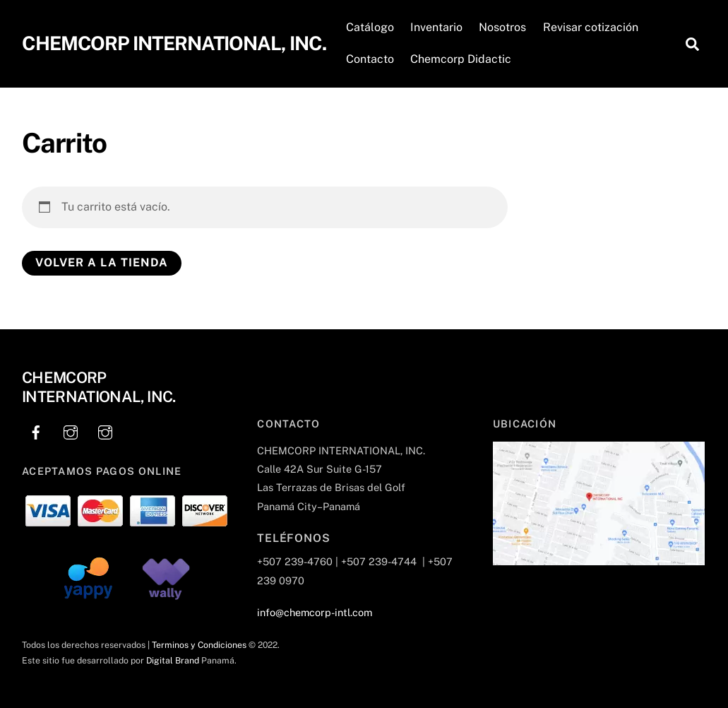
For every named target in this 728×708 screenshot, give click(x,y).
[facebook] (36, 431)
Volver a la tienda (102, 262)
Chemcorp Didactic (461, 59)
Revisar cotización (591, 27)
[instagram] (71, 431)
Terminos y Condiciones (199, 645)
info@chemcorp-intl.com (315, 612)
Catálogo (370, 27)
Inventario (436, 27)
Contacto (370, 59)
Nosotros (502, 27)
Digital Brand (173, 660)
